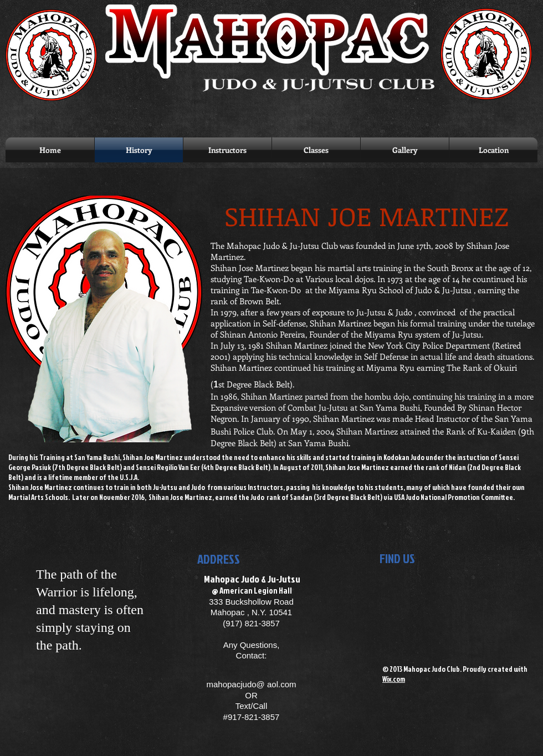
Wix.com (394, 679)
